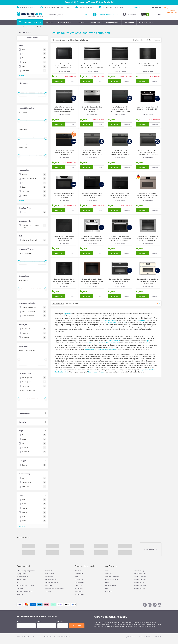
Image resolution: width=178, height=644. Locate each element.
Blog (76, 577)
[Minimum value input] (23, 98)
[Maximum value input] (42, 98)
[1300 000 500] (156, 7)
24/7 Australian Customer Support (112, 7)
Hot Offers (49, 585)
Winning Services (140, 588)
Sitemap (48, 591)
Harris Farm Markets (112, 580)
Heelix (107, 582)
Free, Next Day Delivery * (26, 7)
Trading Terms (80, 582)
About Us (137, 7)
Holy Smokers (89, 349)
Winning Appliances (140, 580)
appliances (67, 314)
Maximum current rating (27, 390)
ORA (107, 588)
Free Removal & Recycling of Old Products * (56, 7)
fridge (102, 372)
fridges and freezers (109, 320)
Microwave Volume (25, 253)
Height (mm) (23, 112)
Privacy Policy (79, 585)
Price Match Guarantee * (85, 7)
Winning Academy (140, 577)
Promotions (49, 577)
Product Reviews (22, 580)
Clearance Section (51, 580)
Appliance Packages (52, 582)
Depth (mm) (23, 147)
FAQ (18, 582)
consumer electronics (110, 322)
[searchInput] (68, 15)
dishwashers (142, 320)
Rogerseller (109, 591)
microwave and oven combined (31, 27)
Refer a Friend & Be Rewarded (55, 588)
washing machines (114, 341)
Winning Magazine (140, 585)
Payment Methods (22, 577)
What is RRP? (20, 594)
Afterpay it (20, 588)
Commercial (79, 574)
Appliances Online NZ (112, 577)
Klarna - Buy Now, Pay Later (25, 585)
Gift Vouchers (50, 574)
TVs (124, 322)
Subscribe (77, 626)
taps (147, 341)
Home (18, 27)
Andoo (107, 571)
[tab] (32, 46)
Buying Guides (21, 574)
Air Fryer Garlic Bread (146, 370)
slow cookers (114, 343)
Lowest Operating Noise (27, 350)
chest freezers (92, 372)
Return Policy (79, 588)
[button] (130, 15)
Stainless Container (61, 372)
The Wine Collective (140, 574)
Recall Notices (79, 594)
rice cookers (91, 343)
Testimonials (79, 580)
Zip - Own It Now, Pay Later (25, 591)
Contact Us (49, 571)
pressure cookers (103, 343)
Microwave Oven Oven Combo (107, 349)
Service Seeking (139, 571)
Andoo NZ (108, 574)
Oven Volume (23, 280)
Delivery (19, 571)
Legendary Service (29, 571)
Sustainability (79, 591)
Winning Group (139, 582)
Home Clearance (111, 585)
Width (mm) (23, 130)
